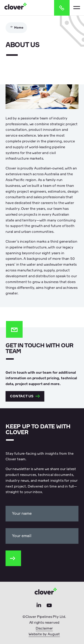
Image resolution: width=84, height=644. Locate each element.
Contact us (25, 397)
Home (19, 28)
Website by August (44, 635)
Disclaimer (44, 629)
